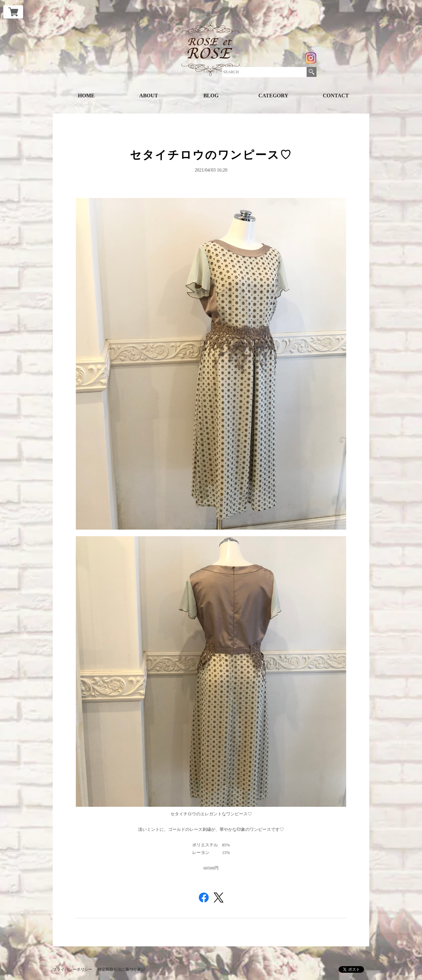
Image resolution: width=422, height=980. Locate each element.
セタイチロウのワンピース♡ (211, 155)
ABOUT (149, 96)
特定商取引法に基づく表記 (121, 969)
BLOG (211, 96)
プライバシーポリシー (73, 969)
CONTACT (336, 96)
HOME (86, 96)
